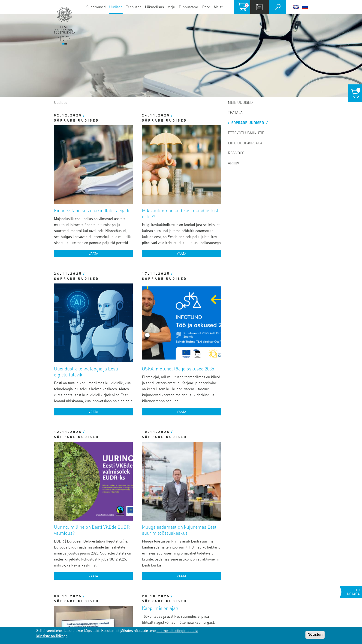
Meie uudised (240, 102)
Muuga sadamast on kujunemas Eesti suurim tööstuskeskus (195, 312)
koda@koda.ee (125, 568)
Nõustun (315, 634)
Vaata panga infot (114, 597)
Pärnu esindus (49, 583)
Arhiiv (234, 163)
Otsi (278, 7)
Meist (218, 7)
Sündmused (96, 7)
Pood (206, 7)
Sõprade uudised (74, 187)
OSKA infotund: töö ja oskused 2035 (194, 217)
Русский (305, 7)
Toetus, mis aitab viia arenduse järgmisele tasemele (106, 404)
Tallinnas (43, 550)
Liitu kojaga (353, 592)
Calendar (259, 7)
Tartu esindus (48, 566)
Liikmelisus (154, 7)
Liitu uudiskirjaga (245, 143)
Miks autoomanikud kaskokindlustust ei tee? (193, 128)
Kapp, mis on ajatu (161, 398)
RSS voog (236, 153)
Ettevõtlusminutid (246, 133)
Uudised (116, 7)
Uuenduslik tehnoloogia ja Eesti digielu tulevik (109, 217)
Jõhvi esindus (48, 600)
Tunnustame (189, 7)
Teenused (134, 7)
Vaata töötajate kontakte (119, 584)
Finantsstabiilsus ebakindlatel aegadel (105, 125)
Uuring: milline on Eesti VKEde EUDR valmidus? (109, 312)
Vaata (113, 187)
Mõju (171, 7)
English (296, 7)
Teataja (235, 112)
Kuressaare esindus (56, 616)
